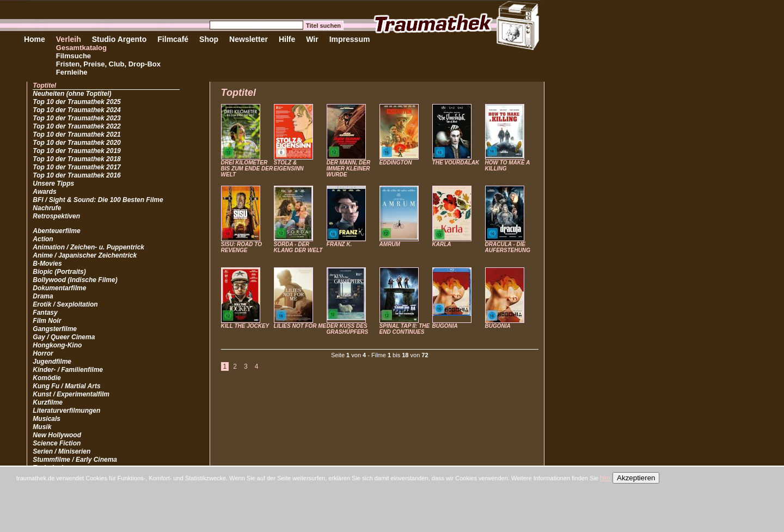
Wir (312, 39)
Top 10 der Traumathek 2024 (76, 110)
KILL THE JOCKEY (245, 326)
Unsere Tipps (53, 184)
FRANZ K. (339, 244)
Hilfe (287, 39)
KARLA (442, 244)
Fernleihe (72, 72)
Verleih (69, 39)
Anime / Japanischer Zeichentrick (85, 255)
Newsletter (249, 39)
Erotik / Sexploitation (65, 304)
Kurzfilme (48, 402)
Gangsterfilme (55, 329)
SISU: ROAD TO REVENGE (241, 247)
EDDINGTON (396, 163)
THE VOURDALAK (456, 163)
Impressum (350, 39)
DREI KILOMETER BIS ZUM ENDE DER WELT (247, 169)
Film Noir (47, 321)
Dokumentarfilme (59, 288)
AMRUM (390, 244)
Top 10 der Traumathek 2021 (76, 134)
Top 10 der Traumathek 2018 (76, 159)
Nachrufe (47, 208)
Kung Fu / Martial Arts (66, 386)
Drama (43, 296)
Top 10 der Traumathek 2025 (76, 102)
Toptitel (44, 85)
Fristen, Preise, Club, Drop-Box (108, 64)
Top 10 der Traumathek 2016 (76, 175)
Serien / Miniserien (62, 451)
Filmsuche (73, 56)
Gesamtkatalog (81, 48)
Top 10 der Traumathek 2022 (76, 126)
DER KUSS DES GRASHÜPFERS (348, 329)
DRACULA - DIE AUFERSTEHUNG (508, 247)
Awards (44, 192)
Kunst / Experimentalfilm (71, 394)
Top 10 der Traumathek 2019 (76, 151)
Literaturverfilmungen (66, 411)
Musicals (47, 419)
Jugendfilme (52, 362)
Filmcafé (173, 39)
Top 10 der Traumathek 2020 (76, 143)
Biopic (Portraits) (59, 272)
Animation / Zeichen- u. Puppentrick (88, 247)
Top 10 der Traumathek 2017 (76, 167)
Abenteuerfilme (56, 231)
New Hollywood (57, 435)
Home (35, 39)
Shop (209, 39)
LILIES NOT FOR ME (300, 326)
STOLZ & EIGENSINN (289, 166)
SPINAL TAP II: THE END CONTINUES (405, 329)
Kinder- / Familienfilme (68, 370)
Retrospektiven (56, 216)
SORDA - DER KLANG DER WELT (298, 247)
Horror (43, 353)
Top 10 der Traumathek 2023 (76, 118)
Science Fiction (57, 443)
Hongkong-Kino (57, 345)
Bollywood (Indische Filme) (75, 280)
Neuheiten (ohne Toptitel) (72, 94)
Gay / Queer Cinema (64, 337)
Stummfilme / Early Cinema (75, 460)
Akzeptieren (636, 478)
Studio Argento (120, 39)
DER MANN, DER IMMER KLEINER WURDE (349, 169)
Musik (42, 427)
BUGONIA (445, 326)
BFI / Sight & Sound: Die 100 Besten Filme (98, 200)
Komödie (47, 378)
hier (605, 478)
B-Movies (47, 264)
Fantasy (45, 313)
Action (43, 239)
